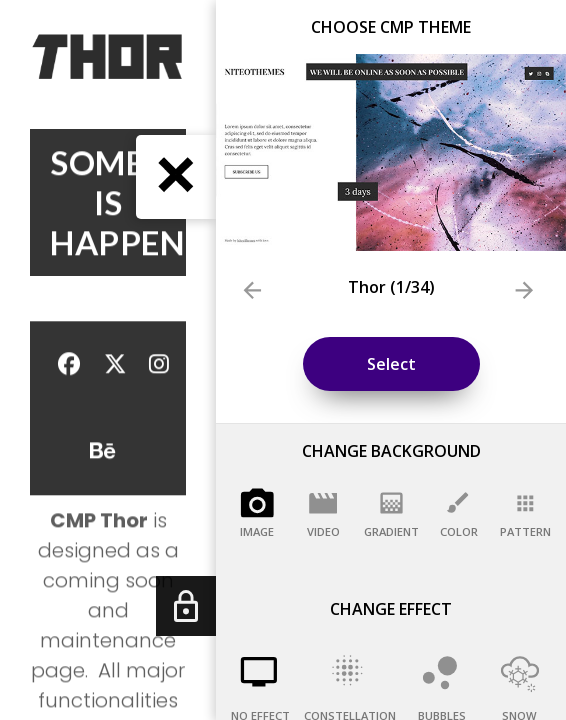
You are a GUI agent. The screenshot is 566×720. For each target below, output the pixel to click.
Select (391, 364)
